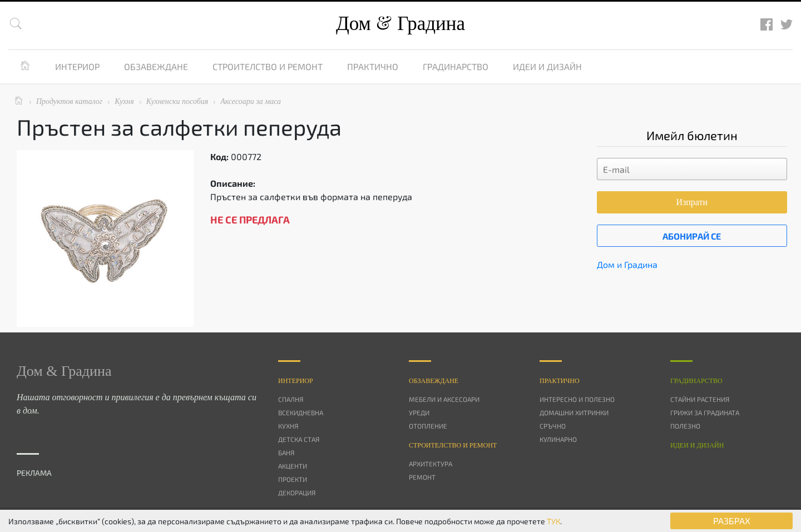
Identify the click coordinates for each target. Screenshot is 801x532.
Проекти (293, 479)
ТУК (553, 521)
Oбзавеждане (434, 381)
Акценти (293, 466)
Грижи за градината (705, 412)
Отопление (428, 426)
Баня (286, 453)
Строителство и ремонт (268, 66)
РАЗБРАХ (732, 521)
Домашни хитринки (574, 412)
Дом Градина (400, 24)
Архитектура (431, 464)
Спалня (291, 399)
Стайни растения (700, 399)
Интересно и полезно (577, 399)
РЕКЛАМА (34, 473)
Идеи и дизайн (547, 66)
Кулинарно (558, 439)
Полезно (685, 426)
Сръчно (553, 426)
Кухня (288, 426)
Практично (373, 66)
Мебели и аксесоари (444, 399)
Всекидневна (301, 412)
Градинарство (456, 66)
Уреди (419, 412)
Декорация (297, 493)
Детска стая (299, 439)
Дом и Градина (627, 264)
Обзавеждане (156, 66)
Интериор (77, 66)
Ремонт (422, 477)
